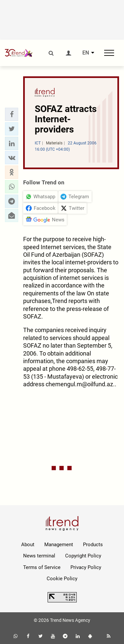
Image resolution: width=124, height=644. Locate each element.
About (28, 545)
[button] (12, 114)
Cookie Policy (62, 579)
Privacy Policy (86, 567)
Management (59, 545)
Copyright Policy (83, 556)
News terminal (39, 556)
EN (86, 53)
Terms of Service (42, 567)
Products (93, 545)
